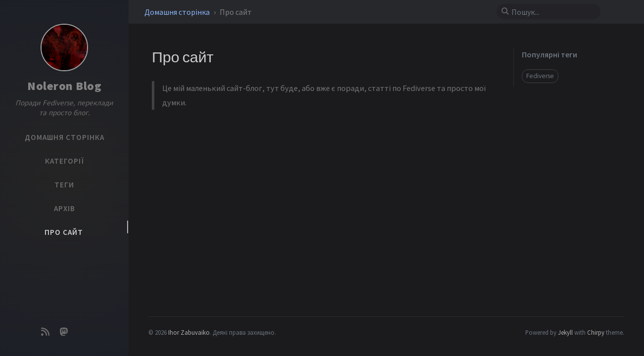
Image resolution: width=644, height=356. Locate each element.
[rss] (45, 332)
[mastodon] (64, 332)
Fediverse (540, 76)
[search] (552, 12)
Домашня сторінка (178, 12)
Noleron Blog (64, 86)
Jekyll (565, 332)
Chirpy (596, 332)
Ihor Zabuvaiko (189, 332)
